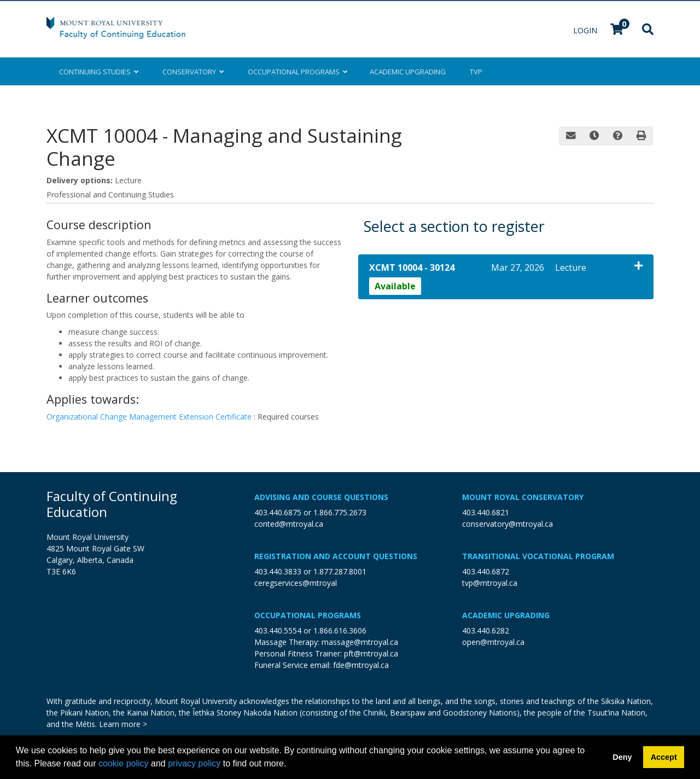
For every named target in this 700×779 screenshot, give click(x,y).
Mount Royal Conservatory (523, 497)
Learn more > (123, 724)
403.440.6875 (278, 512)
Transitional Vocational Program (538, 556)
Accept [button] (664, 757)
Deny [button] (622, 757)
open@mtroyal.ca (493, 642)
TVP (476, 72)
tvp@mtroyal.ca (490, 583)
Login (586, 30)
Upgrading (408, 72)
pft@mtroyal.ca (371, 653)
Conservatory (193, 72)
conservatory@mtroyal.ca (507, 524)
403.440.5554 (278, 630)
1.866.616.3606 (340, 630)
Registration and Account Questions (336, 556)
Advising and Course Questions (321, 497)
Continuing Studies (99, 72)
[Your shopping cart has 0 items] (617, 30)
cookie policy (124, 763)
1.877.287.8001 (340, 571)
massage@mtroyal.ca (360, 642)
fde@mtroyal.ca (361, 665)
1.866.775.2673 (340, 512)
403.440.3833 (278, 571)
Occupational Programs (308, 615)
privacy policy (194, 763)
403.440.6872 (486, 571)
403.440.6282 (486, 630)
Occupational (297, 72)
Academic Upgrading (506, 615)
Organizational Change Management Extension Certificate (150, 417)
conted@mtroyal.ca (289, 524)
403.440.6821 (486, 512)
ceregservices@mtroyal (296, 583)
